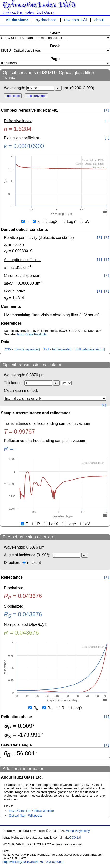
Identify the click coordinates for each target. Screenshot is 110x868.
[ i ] (107, 110)
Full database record (90, 349)
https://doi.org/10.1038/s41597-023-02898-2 (33, 862)
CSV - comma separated (22, 349)
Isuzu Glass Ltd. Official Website (31, 811)
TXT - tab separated (57, 349)
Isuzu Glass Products (32, 334)
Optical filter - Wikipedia (25, 816)
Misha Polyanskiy (78, 831)
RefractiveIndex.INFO (39, 5)
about (99, 20)
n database (46, 20)
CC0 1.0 (75, 837)
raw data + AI (76, 20)
